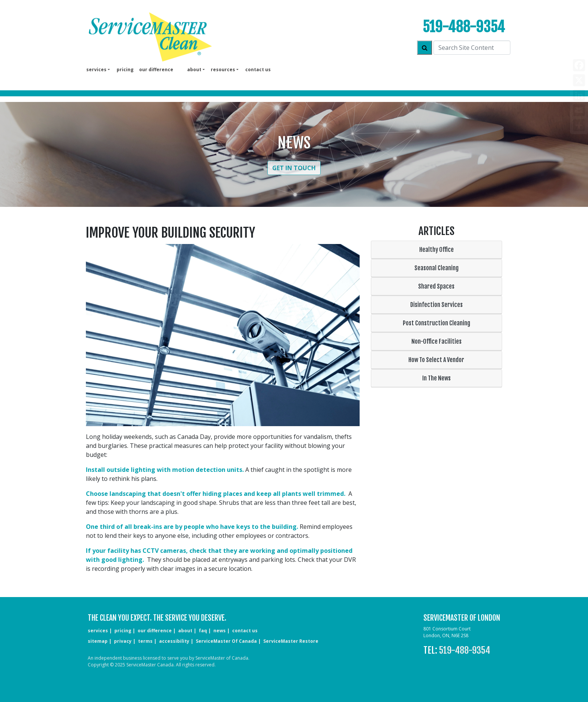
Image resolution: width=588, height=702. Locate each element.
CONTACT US (245, 631)
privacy (123, 641)
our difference (156, 70)
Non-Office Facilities (436, 341)
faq (203, 631)
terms (145, 641)
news (220, 631)
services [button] (96, 70)
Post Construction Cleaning (436, 323)
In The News (436, 378)
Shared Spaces (436, 286)
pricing (125, 70)
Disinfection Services (436, 305)
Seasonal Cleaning (436, 268)
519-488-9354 (464, 27)
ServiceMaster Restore (291, 641)
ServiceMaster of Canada (226, 641)
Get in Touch (294, 168)
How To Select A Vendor (436, 360)
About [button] (194, 70)
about (185, 631)
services (98, 631)
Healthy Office (436, 250)
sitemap (98, 641)
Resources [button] (223, 70)
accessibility (174, 641)
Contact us (258, 70)
